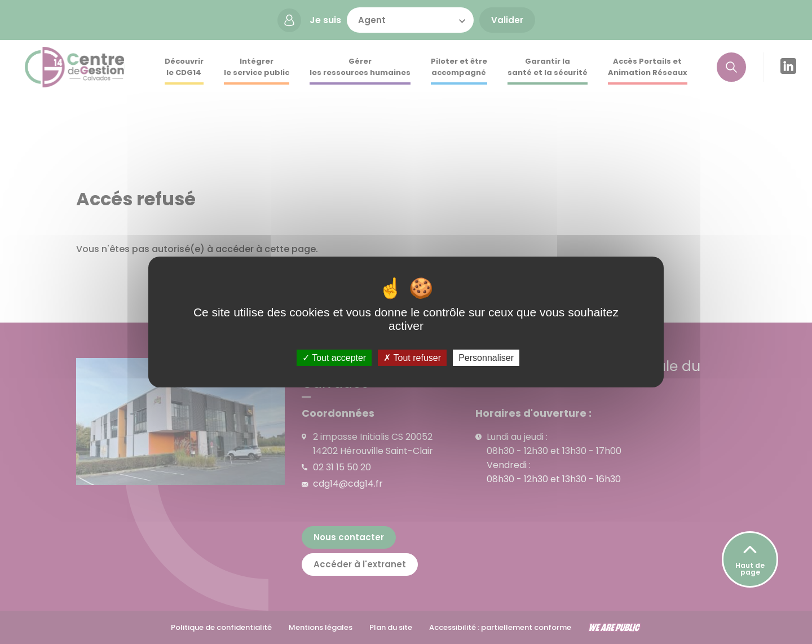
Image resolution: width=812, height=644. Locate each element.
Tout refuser (412, 358)
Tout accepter (334, 358)
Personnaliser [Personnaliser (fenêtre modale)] (486, 358)
